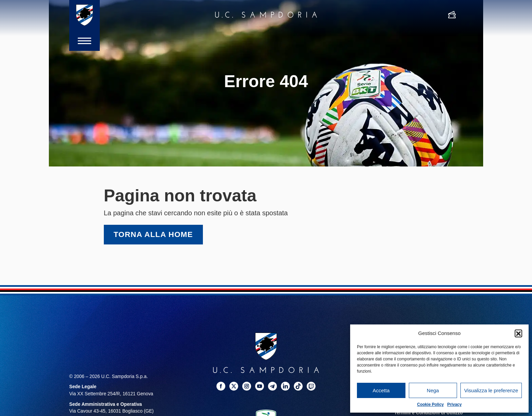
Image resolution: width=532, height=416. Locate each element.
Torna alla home (153, 234)
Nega (433, 390)
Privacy (454, 404)
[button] (518, 333)
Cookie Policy (430, 404)
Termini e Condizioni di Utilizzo (429, 413)
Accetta (381, 390)
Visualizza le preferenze (491, 390)
